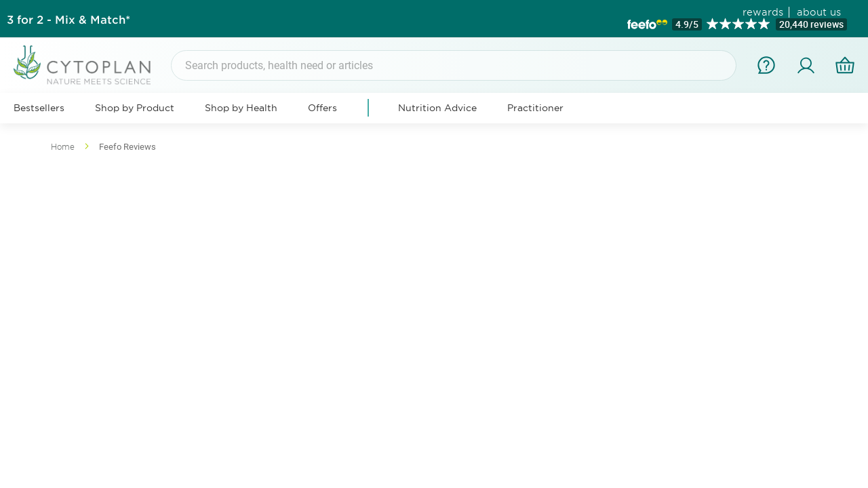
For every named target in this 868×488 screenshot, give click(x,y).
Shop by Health (241, 108)
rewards (763, 12)
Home (64, 147)
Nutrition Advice (437, 108)
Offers (322, 108)
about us (819, 12)
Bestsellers (39, 108)
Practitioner (535, 108)
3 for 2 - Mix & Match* (68, 19)
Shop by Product (135, 108)
